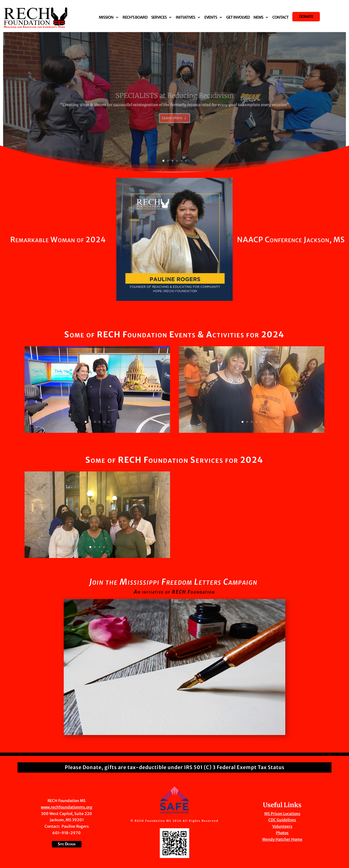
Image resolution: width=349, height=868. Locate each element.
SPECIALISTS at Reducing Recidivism (175, 103)
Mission (106, 18)
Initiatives (185, 18)
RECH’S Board (135, 18)
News (258, 18)
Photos (282, 833)
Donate (306, 16)
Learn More (172, 122)
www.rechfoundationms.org (67, 807)
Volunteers (282, 826)
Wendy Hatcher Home (282, 839)
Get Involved (238, 18)
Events (211, 18)
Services (159, 18)
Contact (280, 18)
